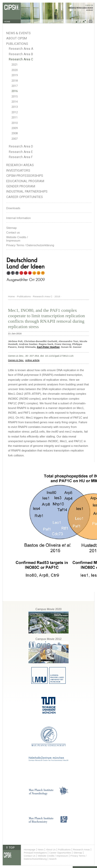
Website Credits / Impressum (53, 856)
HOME (7, 22)
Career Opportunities (24, 197)
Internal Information (18, 218)
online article (32, 360)
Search (53, 859)
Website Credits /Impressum (17, 239)
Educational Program (25, 181)
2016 (14, 91)
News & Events (18, 33)
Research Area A (21, 49)
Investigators (18, 170)
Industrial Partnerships (27, 191)
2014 (14, 102)
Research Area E (21, 152)
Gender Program (21, 186)
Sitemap (11, 228)
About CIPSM (17, 38)
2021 (14, 65)
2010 (14, 123)
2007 (14, 139)
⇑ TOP (10, 848)
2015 (14, 97)
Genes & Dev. (16, 360)
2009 (14, 128)
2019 (14, 75)
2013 (14, 107)
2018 (14, 81)
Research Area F (21, 157)
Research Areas (20, 165)
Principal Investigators (35, 853)
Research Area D (21, 146)
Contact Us (30, 856)
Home (11, 296)
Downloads (13, 208)
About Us (51, 850)
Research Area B (21, 54)
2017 (14, 86)
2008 (14, 133)
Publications (17, 44)
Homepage (30, 850)
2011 (14, 118)
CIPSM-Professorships (25, 176)
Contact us (13, 232)
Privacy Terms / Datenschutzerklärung (30, 245)
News (41, 850)
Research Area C (21, 59)
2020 (14, 70)
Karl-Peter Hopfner (48, 347)
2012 (14, 112)
